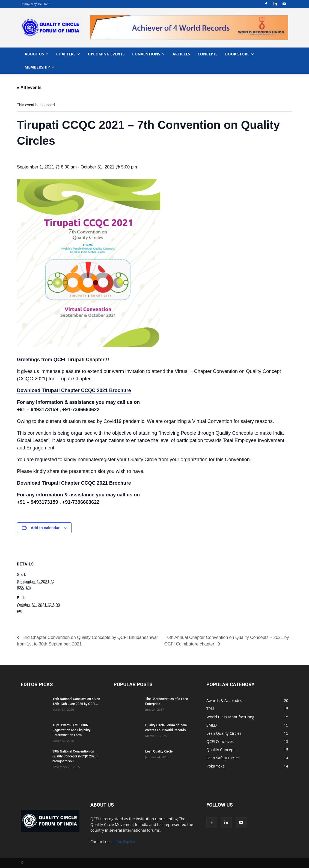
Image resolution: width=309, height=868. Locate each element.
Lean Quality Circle (159, 751)
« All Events (29, 88)
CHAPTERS (68, 54)
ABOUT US (36, 54)
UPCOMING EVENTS (106, 54)
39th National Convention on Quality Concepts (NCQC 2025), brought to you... (75, 756)
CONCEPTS (208, 54)
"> (189, 18)
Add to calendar (45, 528)
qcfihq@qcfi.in (124, 842)
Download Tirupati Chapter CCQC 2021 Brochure (74, 390)
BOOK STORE (240, 54)
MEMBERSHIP (39, 67)
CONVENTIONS (148, 54)
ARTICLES (181, 54)
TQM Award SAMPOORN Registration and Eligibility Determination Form (71, 730)
